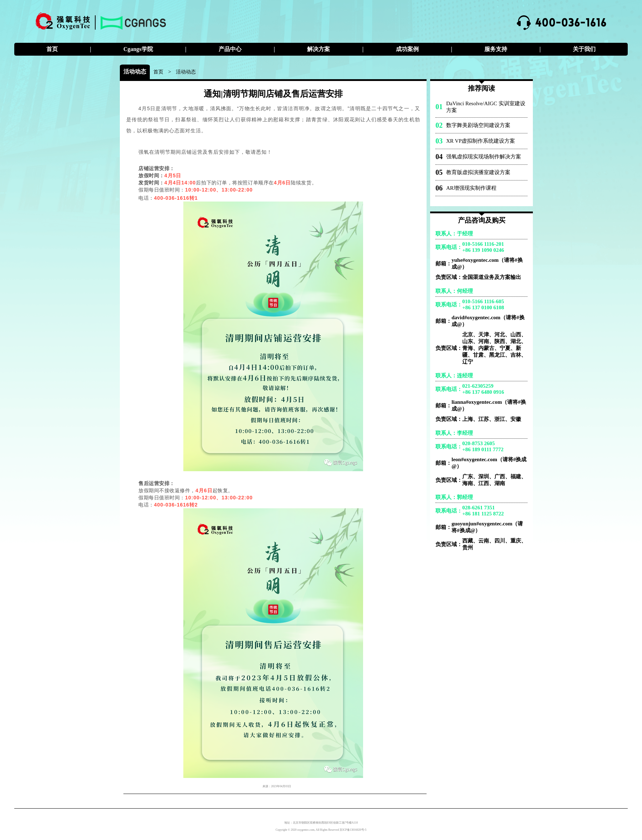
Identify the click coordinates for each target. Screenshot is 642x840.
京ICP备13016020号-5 (353, 830)
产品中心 (230, 49)
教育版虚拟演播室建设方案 (478, 172)
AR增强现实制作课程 (471, 188)
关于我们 (584, 49)
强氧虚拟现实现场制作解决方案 (484, 157)
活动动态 (186, 72)
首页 (52, 49)
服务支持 (496, 49)
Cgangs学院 (138, 49)
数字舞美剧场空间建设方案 (478, 125)
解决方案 (319, 49)
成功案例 (407, 49)
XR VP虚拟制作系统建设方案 (481, 141)
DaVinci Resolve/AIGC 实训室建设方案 (486, 107)
